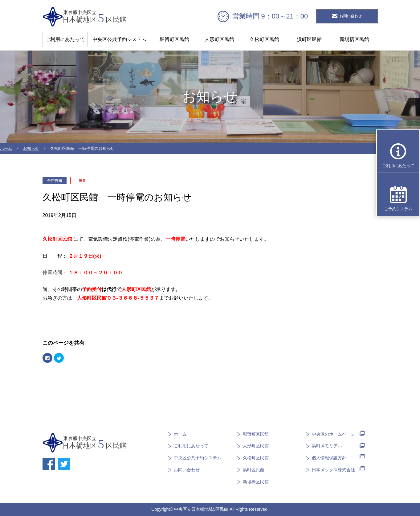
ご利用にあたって (65, 39)
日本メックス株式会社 (333, 470)
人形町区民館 (219, 39)
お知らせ (31, 148)
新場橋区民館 (354, 39)
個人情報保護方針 (329, 458)
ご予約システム (398, 209)
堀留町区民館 (174, 39)
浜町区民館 (309, 39)
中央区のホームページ (333, 434)
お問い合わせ (187, 470)
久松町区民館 (264, 39)
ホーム (6, 148)
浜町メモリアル (327, 446)
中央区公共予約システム (120, 39)
